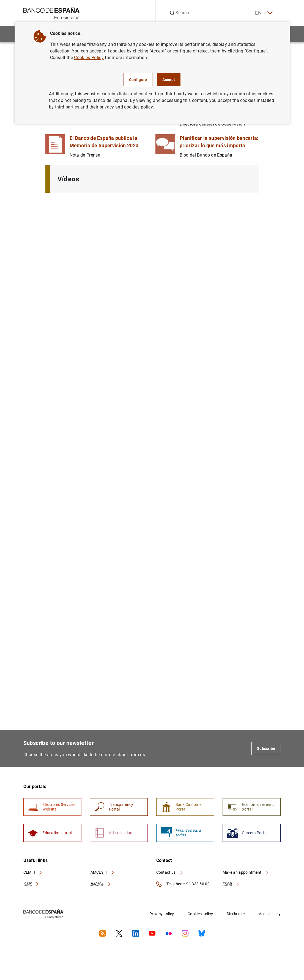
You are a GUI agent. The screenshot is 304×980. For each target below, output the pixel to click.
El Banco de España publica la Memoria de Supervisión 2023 (104, 142)
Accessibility (270, 914)
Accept (169, 80)
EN (263, 13)
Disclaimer (236, 914)
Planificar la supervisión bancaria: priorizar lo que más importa (219, 142)
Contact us (170, 873)
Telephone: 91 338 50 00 (183, 884)
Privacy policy (162, 914)
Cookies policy (200, 914)
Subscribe (266, 748)
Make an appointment (246, 873)
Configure (138, 80)
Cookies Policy (89, 58)
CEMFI (33, 873)
